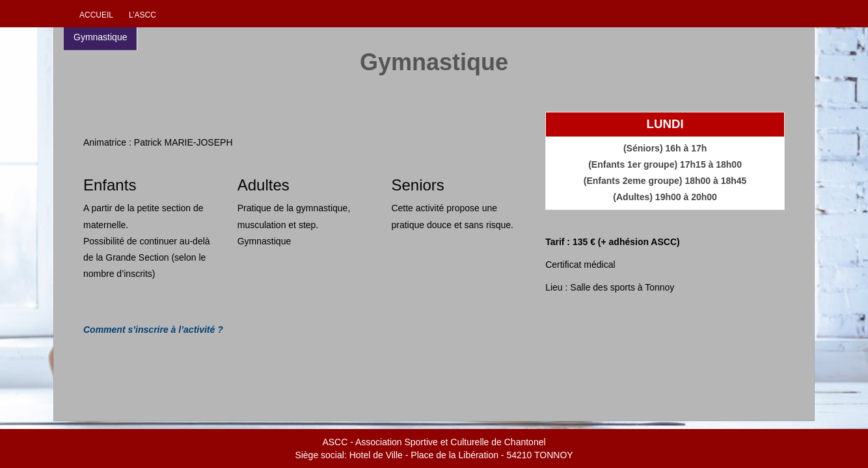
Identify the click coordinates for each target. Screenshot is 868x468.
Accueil (96, 15)
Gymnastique (100, 37)
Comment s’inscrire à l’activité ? (153, 330)
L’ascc (142, 15)
